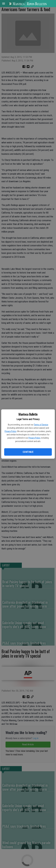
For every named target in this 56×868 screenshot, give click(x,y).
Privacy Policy (10, 431)
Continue (28, 452)
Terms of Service (41, 425)
